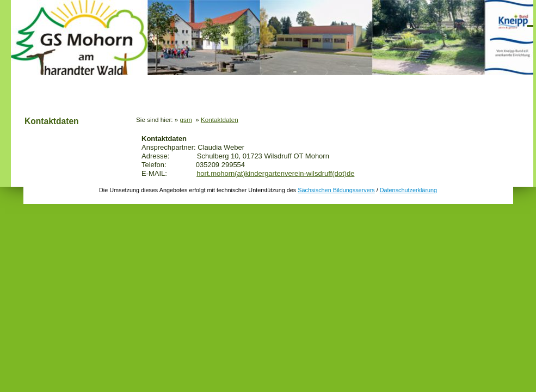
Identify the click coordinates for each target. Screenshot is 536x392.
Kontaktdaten (52, 121)
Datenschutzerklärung (408, 190)
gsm (186, 120)
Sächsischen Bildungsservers (336, 190)
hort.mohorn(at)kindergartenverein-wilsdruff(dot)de (275, 173)
